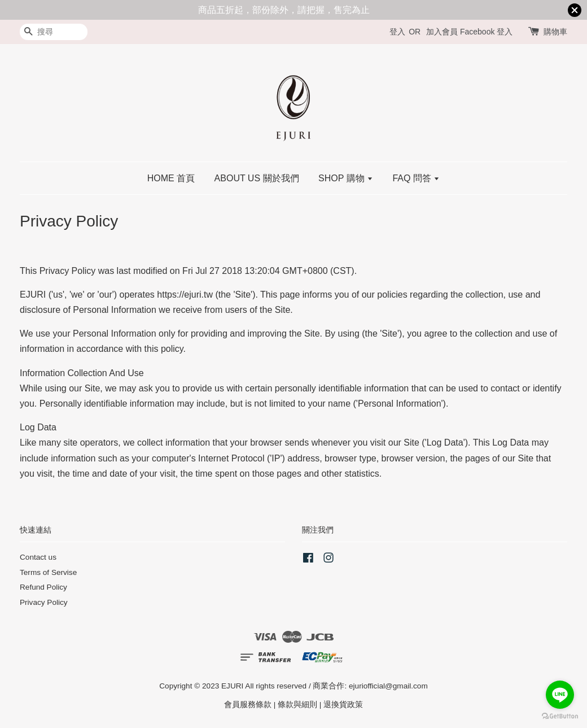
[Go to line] (560, 695)
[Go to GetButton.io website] (560, 716)
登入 (397, 32)
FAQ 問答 (416, 178)
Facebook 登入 (486, 32)
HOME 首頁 (171, 178)
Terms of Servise (48, 572)
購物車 (555, 32)
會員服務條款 (248, 705)
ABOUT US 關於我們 (257, 178)
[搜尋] (54, 32)
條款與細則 (297, 705)
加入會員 (442, 32)
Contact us (38, 557)
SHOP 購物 (346, 178)
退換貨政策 (343, 705)
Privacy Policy (44, 602)
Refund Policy (43, 587)
